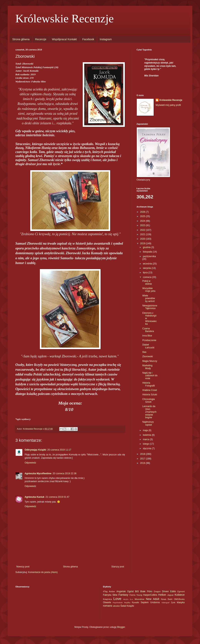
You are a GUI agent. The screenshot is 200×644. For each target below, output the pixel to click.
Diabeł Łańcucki (148, 346)
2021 (143, 234)
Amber (112, 591)
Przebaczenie (149, 340)
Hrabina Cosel (150, 390)
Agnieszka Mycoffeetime (38, 473)
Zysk (173, 602)
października (149, 256)
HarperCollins (150, 595)
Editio (173, 591)
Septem (145, 602)
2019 (143, 243)
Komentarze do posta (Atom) (43, 572)
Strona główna (21, 39)
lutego (146, 444)
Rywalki (135, 602)
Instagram (106, 39)
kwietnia (147, 435)
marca (146, 439)
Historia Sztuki (150, 395)
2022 (143, 230)
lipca (146, 273)
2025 (143, 216)
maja (146, 430)
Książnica (107, 599)
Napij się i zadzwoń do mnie (150, 376)
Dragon (157, 591)
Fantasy (123, 595)
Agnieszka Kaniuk (35, 497)
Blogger (121, 627)
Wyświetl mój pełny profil (168, 105)
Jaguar (170, 595)
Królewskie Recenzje (65, 18)
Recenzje (41, 39)
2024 (143, 221)
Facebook (88, 39)
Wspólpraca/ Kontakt (64, 39)
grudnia (147, 247)
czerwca (147, 277)
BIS (137, 591)
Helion (162, 595)
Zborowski (148, 356)
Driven (165, 591)
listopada (148, 252)
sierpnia (147, 268)
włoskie (116, 606)
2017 (143, 459)
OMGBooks (179, 599)
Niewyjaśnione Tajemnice (150, 307)
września (148, 264)
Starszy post (118, 567)
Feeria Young (136, 595)
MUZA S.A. (128, 599)
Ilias (144, 352)
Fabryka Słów (110, 595)
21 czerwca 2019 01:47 (57, 497)
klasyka (181, 602)
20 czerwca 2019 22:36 (64, 473)
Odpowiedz (30, 463)
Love (117, 599)
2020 (143, 239)
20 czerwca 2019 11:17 (59, 450)
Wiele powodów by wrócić (149, 298)
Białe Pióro (146, 591)
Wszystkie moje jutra (149, 290)
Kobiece (180, 595)
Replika (127, 603)
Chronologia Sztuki (149, 401)
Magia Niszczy (150, 361)
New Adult (153, 599)
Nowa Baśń (167, 599)
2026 (143, 212)
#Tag (105, 591)
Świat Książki (127, 606)
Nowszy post (23, 567)
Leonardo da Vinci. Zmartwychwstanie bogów (149, 412)
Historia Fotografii (149, 384)
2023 (143, 225)
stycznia (147, 448)
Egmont (181, 591)
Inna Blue (147, 336)
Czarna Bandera (148, 330)
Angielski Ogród (125, 591)
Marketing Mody (147, 367)
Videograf (165, 603)
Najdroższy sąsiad (148, 423)
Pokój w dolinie (147, 282)
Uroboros (155, 602)
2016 (143, 463)
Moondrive (139, 599)
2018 (143, 454)
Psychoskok (118, 603)
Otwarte (107, 602)
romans (108, 606)
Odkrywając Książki (35, 450)
